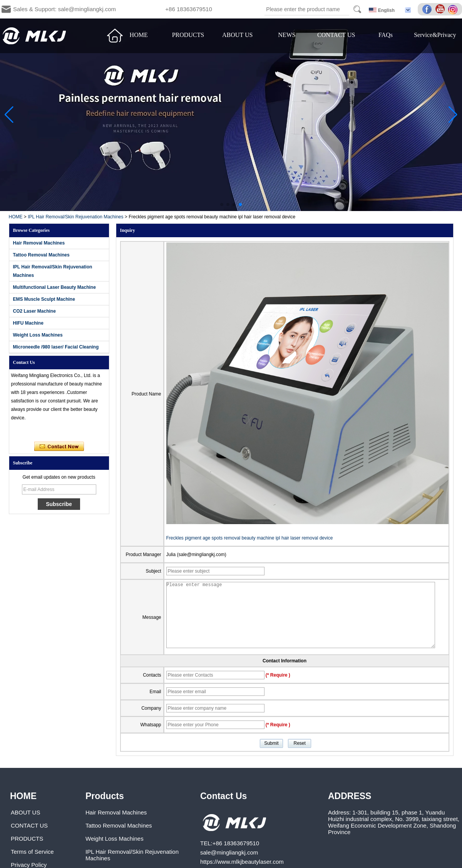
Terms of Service (32, 852)
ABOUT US (237, 35)
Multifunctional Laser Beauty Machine (54, 287)
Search (357, 9)
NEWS (287, 35)
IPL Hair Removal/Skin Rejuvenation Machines (75, 217)
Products (105, 796)
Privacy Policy (29, 865)
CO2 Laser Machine (34, 311)
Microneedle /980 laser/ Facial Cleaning (56, 347)
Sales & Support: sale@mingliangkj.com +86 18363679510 (113, 9)
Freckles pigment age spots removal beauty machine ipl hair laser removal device (250, 538)
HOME (139, 35)
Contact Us (223, 796)
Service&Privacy (435, 35)
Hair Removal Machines (39, 243)
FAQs (386, 35)
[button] (222, 204)
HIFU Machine (28, 323)
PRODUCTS (188, 35)
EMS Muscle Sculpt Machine (44, 299)
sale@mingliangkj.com (229, 852)
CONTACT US (336, 35)
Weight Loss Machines (38, 335)
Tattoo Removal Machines (41, 255)
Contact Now (59, 447)
